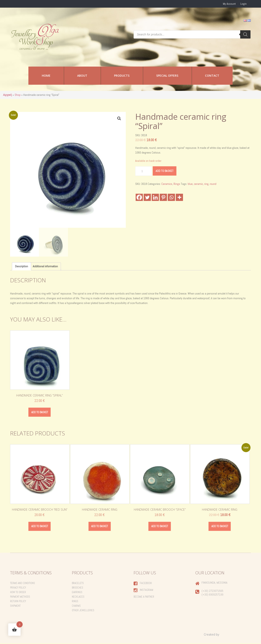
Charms (76, 606)
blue (190, 184)
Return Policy (18, 602)
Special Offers (167, 76)
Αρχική (8, 95)
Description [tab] (22, 266)
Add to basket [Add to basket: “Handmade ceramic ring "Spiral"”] (40, 412)
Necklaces (78, 597)
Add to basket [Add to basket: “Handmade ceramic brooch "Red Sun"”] (40, 527)
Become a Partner (144, 597)
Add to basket (165, 171)
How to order (18, 593)
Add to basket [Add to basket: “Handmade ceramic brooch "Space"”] (160, 527)
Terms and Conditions (23, 584)
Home (46, 76)
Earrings (77, 593)
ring (206, 184)
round (213, 184)
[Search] (245, 34)
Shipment (15, 606)
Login (244, 4)
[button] (119, 118)
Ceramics (167, 184)
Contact (212, 76)
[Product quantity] (144, 171)
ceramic (198, 184)
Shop (18, 95)
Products (122, 76)
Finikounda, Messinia (214, 583)
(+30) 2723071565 (212, 591)
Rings (177, 184)
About (82, 76)
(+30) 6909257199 (212, 595)
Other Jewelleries (83, 611)
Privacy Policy (18, 588)
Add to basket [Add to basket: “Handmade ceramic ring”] (100, 527)
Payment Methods (20, 597)
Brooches (77, 588)
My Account (229, 4)
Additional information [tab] (45, 266)
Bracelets (78, 584)
